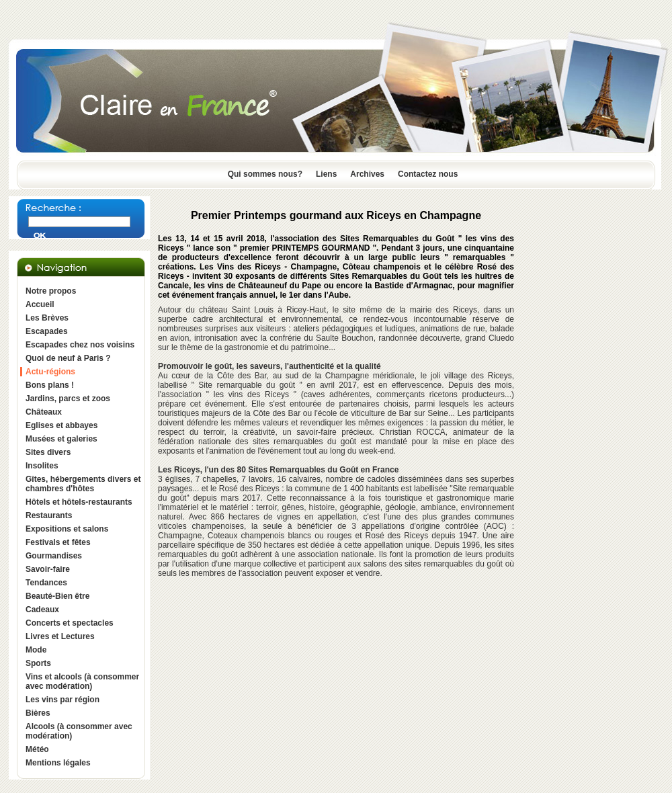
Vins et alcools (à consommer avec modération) (82, 681)
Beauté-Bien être (57, 596)
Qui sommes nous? (265, 174)
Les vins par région (62, 700)
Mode (36, 650)
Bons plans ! (50, 385)
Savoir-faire (48, 569)
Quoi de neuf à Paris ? (68, 358)
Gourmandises (54, 556)
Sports (38, 663)
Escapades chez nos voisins (80, 345)
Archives (367, 174)
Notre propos (51, 291)
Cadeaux (42, 610)
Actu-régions (50, 372)
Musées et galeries (61, 439)
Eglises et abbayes (61, 425)
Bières (38, 713)
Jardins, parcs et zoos (68, 399)
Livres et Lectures (60, 636)
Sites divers (48, 452)
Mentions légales (58, 763)
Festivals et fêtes (58, 542)
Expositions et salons (67, 529)
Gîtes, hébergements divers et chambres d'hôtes (83, 484)
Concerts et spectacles (70, 623)
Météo (37, 749)
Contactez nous (428, 174)
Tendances (46, 583)
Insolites (42, 466)
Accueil (40, 304)
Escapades (47, 331)
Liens (326, 174)
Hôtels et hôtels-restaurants (79, 502)
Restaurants (49, 515)
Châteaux (44, 412)
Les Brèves (47, 318)
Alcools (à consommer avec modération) (79, 731)
